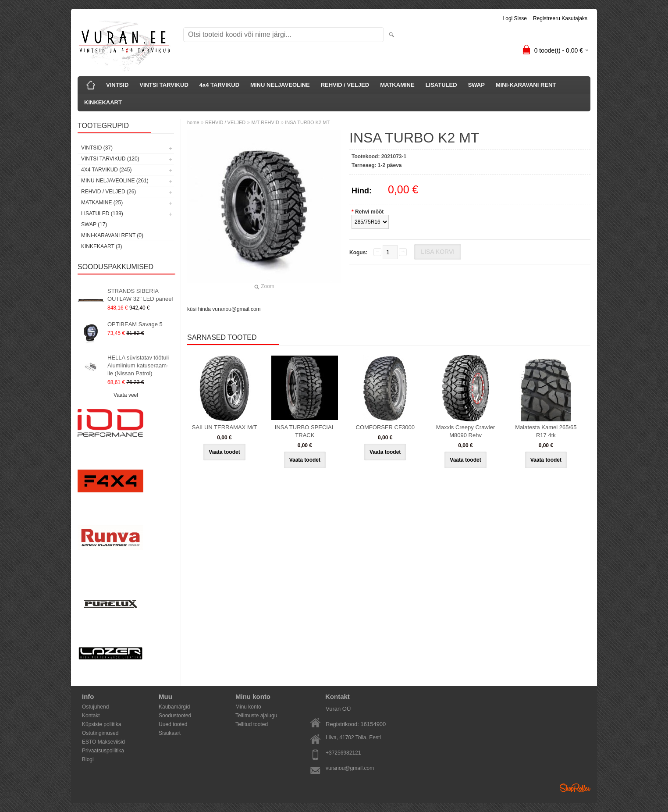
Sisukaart (170, 733)
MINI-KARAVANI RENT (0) (112, 235)
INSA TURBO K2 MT (307, 122)
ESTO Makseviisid (103, 742)
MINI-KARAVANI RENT (526, 85)
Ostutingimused (100, 733)
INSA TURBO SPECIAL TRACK (305, 431)
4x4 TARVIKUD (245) (106, 170)
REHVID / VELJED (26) (108, 192)
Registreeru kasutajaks (560, 18)
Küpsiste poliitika (101, 724)
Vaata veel (126, 395)
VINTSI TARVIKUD (164, 85)
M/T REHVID (265, 122)
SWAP (476, 85)
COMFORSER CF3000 (385, 427)
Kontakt (91, 716)
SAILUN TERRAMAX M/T (225, 427)
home (193, 122)
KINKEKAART (103, 102)
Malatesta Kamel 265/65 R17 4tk (546, 431)
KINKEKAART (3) (102, 246)
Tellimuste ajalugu (256, 716)
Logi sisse (515, 18)
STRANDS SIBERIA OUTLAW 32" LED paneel (140, 295)
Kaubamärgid (174, 707)
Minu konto (248, 707)
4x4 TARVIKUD (219, 85)
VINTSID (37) (97, 148)
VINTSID (117, 85)
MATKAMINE (397, 85)
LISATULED (441, 85)
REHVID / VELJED (345, 85)
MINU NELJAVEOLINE (280, 85)
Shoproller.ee (575, 788)
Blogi (88, 759)
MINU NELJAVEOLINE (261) (115, 181)
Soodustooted (175, 716)
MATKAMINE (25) (102, 203)
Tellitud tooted (252, 724)
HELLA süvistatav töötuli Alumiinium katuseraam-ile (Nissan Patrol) (138, 365)
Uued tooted (173, 724)
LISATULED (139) (102, 214)
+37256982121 (343, 753)
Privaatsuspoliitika (103, 751)
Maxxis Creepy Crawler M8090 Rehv (465, 431)
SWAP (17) (94, 224)
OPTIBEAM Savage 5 (135, 324)
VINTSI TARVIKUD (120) (110, 159)
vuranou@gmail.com (350, 768)
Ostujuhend (95, 707)
